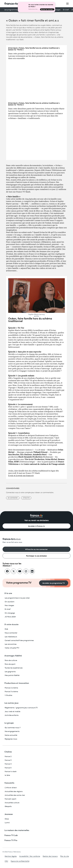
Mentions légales (11, 856)
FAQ (6, 629)
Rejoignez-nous (11, 739)
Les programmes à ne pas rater (17, 598)
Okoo (7, 819)
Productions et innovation (17, 683)
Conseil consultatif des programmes (19, 641)
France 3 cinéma (11, 692)
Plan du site (65, 856)
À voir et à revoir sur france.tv (21, 476)
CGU (6, 861)
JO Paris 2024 (10, 617)
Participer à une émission (36, 556)
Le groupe (9, 723)
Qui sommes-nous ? (13, 728)
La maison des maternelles (17, 830)
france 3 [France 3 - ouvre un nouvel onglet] (8, 760)
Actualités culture (12, 803)
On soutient (9, 602)
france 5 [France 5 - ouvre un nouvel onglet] (8, 768)
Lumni (7, 823)
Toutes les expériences (14, 668)
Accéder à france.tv (37, 526)
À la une (8, 593)
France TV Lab (11, 835)
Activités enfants (12, 715)
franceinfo (9, 783)
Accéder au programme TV (54, 583)
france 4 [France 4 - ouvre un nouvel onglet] (8, 764)
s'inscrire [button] (26, 498)
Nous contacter (11, 633)
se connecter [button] (13, 498)
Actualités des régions (14, 792)
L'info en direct (11, 788)
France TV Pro (11, 840)
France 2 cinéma (11, 688)
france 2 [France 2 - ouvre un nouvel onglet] (8, 757)
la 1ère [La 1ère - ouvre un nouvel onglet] (7, 775)
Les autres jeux (11, 703)
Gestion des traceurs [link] (50, 856)
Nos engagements (12, 731)
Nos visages (9, 606)
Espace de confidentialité (20, 861)
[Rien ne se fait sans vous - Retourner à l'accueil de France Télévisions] (36, 541)
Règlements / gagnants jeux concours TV (21, 708)
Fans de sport (10, 664)
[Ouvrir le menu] (67, 4)
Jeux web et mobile (12, 712)
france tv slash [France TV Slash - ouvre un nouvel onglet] (11, 772)
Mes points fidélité (12, 675)
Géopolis (8, 807)
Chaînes (8, 752)
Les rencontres (11, 644)
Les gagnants (10, 672)
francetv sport (10, 799)
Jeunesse (9, 814)
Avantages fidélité (13, 656)
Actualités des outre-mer (15, 795)
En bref (66, 10)
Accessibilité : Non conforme (30, 856)
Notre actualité (11, 735)
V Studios (8, 695)
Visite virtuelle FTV (12, 648)
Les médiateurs (11, 637)
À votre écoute (11, 624)
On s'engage (10, 613)
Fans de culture (11, 661)
